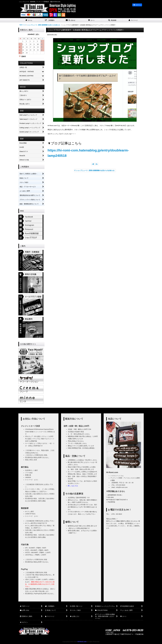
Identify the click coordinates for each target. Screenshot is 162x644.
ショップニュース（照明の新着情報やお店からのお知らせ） (95, 170)
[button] (50, 20)
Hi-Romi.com (82, 642)
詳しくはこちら (73, 486)
